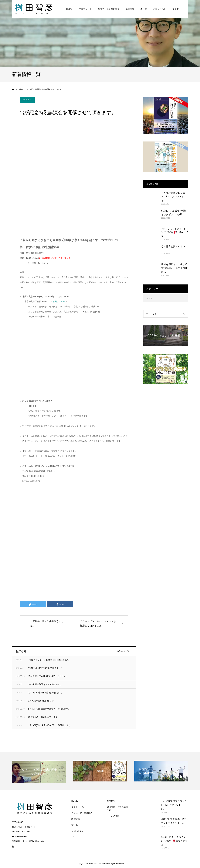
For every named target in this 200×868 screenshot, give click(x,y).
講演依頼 (130, 9)
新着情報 (111, 801)
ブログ (176, 9)
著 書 (144, 9)
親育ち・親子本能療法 (109, 9)
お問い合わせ (160, 9)
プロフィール (85, 9)
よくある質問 (113, 816)
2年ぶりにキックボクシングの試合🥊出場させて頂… (175, 232)
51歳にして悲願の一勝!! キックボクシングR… (174, 213)
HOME (69, 9)
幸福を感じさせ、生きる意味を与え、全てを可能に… (174, 268)
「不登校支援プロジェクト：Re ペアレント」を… (174, 197)
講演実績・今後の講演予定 (117, 808)
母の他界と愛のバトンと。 (173, 248)
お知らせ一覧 (123, 651)
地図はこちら (59, 301)
